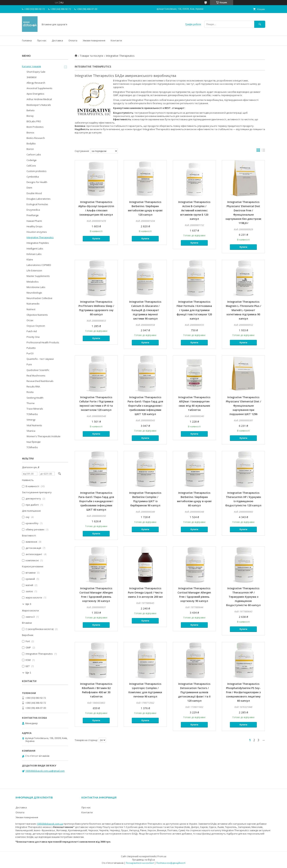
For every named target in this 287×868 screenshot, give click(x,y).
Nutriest (31, 309)
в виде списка (263, 151)
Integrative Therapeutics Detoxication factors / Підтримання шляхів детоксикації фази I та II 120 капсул (194, 692)
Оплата (73, 40)
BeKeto (31, 110)
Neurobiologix (34, 293)
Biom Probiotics (35, 127)
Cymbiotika (33, 177)
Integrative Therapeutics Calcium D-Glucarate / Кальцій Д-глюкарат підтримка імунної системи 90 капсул (145, 310)
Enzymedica (33, 210)
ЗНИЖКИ (31, 77)
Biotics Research (36, 138)
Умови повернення (94, 40)
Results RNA (33, 387)
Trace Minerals (35, 409)
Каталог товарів (31, 66)
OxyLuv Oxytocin (36, 326)
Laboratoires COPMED (39, 265)
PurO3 (30, 353)
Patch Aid (32, 331)
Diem (29, 188)
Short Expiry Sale (36, 72)
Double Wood (34, 193)
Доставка (57, 40)
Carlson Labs (34, 154)
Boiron (30, 149)
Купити (96, 239)
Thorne (31, 403)
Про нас (42, 40)
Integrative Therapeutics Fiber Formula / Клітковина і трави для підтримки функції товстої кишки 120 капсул (194, 310)
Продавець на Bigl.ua (143, 860)
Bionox (30, 132)
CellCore (31, 166)
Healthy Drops (35, 226)
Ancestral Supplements (39, 88)
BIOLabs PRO (34, 121)
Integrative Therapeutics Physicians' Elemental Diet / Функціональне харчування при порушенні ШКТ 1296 (243, 406)
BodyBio (31, 143)
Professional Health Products (43, 342)
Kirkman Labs (34, 254)
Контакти (116, 40)
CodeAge (32, 160)
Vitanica (31, 431)
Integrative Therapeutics (40, 237)
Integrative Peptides (38, 243)
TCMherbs (32, 414)
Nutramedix (33, 304)
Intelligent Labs (35, 249)
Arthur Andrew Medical (39, 99)
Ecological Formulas (37, 204)
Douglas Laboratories (39, 199)
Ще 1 (28, 673)
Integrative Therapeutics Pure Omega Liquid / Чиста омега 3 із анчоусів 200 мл (145, 592)
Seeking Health (35, 398)
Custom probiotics (37, 171)
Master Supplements (38, 276)
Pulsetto (31, 348)
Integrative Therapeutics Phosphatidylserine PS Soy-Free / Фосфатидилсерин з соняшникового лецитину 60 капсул (243, 692)
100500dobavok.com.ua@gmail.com (45, 771)
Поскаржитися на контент (140, 863)
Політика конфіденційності (171, 863)
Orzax (30, 320)
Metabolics (33, 282)
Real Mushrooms (36, 376)
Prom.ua (162, 856)
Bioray (30, 116)
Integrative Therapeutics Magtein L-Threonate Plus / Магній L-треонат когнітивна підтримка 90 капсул (243, 310)
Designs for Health (37, 182)
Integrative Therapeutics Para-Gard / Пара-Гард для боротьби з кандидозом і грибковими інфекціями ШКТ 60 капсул (96, 501)
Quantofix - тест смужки (40, 359)
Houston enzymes (37, 232)
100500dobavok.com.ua (50, 824)
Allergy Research (36, 83)
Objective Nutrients (37, 315)
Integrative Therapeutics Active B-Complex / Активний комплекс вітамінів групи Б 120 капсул (194, 210)
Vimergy (31, 420)
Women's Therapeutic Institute (43, 436)
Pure (29, 364)
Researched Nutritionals (40, 381)
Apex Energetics (35, 94)
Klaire (30, 260)
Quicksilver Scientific (38, 370)
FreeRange (33, 215)
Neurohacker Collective (39, 298)
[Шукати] (260, 24)
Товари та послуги (91, 56)
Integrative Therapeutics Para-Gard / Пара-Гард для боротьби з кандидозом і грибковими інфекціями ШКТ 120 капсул (145, 406)
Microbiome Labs (36, 287)
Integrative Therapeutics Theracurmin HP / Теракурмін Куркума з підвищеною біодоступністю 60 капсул (243, 597)
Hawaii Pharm (34, 221)
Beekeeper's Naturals (39, 105)
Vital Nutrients (34, 425)
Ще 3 (28, 604)
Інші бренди (33, 442)
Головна (27, 40)
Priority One (33, 337)
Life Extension (34, 270)
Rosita (30, 392)
